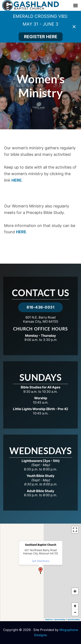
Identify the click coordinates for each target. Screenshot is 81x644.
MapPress (49, 620)
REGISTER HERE (41, 37)
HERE (17, 180)
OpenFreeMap (60, 620)
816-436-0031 (40, 307)
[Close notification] (74, 27)
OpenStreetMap (74, 620)
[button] (41, 571)
